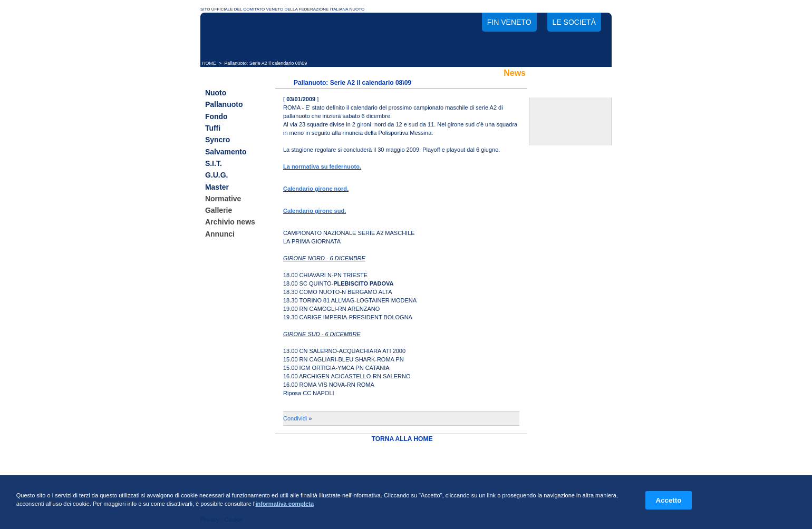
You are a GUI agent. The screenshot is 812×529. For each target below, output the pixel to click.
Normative (223, 199)
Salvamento (226, 152)
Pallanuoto (224, 105)
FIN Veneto (509, 22)
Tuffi (213, 128)
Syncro (217, 140)
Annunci (220, 234)
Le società (574, 22)
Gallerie (219, 210)
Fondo (216, 116)
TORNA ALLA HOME (402, 439)
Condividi (295, 418)
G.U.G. (217, 175)
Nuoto (216, 93)
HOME (209, 63)
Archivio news (230, 222)
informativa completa (284, 504)
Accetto (669, 500)
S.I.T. (214, 163)
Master (217, 187)
